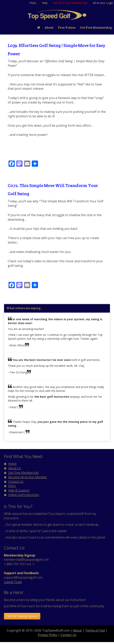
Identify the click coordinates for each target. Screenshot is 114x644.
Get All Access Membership (70, 3)
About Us (15, 468)
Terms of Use (95, 630)
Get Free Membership (23, 473)
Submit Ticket (13, 582)
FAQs (33, 3)
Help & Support (19, 490)
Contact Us (16, 482)
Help (45, 3)
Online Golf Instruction (24, 495)
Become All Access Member (28, 477)
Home (12, 464)
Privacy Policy (47, 635)
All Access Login (103, 3)
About (77, 630)
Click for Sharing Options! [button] (22, 616)
